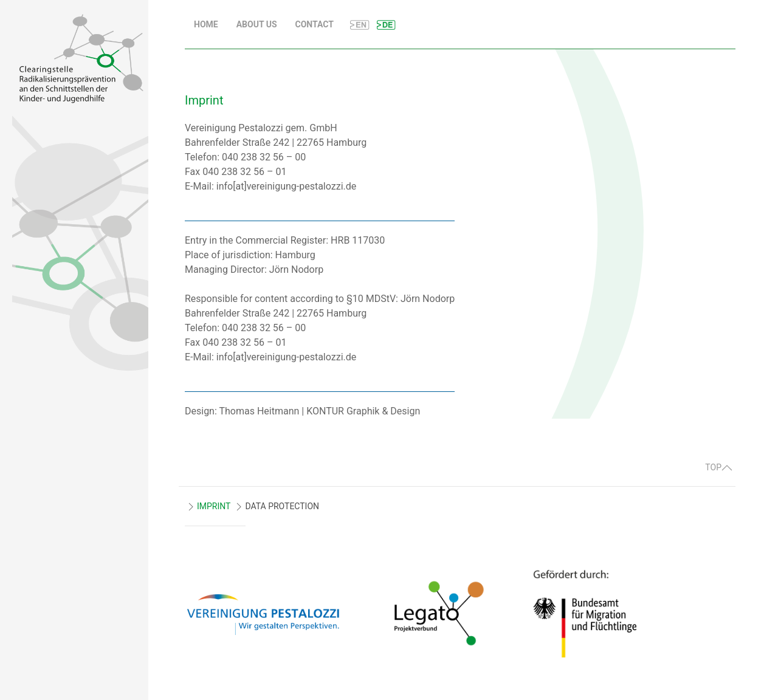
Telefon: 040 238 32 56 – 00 (245, 157)
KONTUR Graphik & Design (363, 411)
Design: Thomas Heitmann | (246, 411)
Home (206, 24)
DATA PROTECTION (282, 506)
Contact (315, 24)
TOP (719, 467)
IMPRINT (214, 506)
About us (257, 24)
